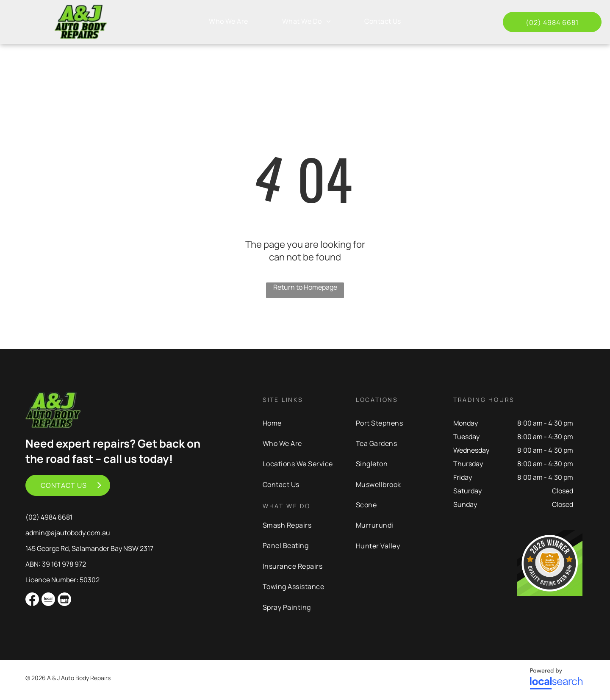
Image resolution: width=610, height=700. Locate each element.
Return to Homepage (305, 287)
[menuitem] (229, 21)
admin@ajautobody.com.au (68, 533)
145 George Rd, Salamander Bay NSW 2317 (89, 548)
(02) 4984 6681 (49, 517)
